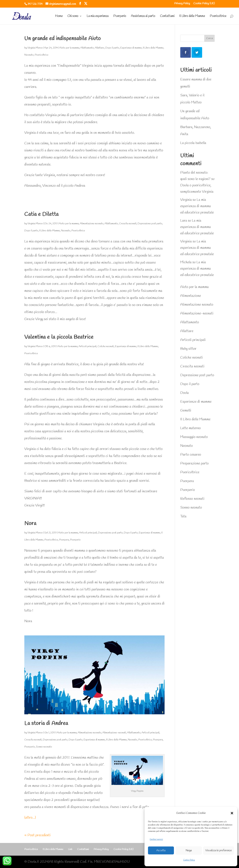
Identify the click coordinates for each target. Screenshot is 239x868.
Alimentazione (191, 296)
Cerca (210, 38)
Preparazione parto (194, 463)
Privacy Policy (182, 4)
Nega (189, 851)
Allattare (100, 48)
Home (59, 16)
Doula (184, 393)
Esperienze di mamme (131, 48)
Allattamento (87, 48)
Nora (30, 524)
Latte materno (190, 428)
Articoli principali (88, 346)
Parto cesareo (191, 455)
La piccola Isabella (193, 143)
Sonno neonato (44, 747)
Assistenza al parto (143, 16)
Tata (183, 516)
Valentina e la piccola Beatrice (59, 337)
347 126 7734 (35, 4)
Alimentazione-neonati (114, 733)
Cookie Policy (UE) (204, 4)
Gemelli (186, 411)
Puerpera (64, 540)
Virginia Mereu (35, 48)
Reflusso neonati (192, 499)
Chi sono (73, 16)
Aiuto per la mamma (69, 48)
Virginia (186, 200)
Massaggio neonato (194, 437)
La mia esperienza (98, 16)
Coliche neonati (106, 346)
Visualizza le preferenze (219, 851)
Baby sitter (188, 349)
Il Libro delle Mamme (192, 16)
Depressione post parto (150, 224)
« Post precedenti (37, 835)
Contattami (167, 16)
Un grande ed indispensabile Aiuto (63, 39)
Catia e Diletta (41, 214)
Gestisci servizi (156, 839)
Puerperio (120, 16)
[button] (232, 813)
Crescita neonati (128, 224)
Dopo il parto (112, 48)
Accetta (161, 851)
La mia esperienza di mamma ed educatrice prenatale (197, 206)
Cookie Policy (189, 860)
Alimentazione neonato (92, 224)
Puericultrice (218, 16)
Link (70, 849)
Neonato (29, 55)
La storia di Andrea (46, 723)
